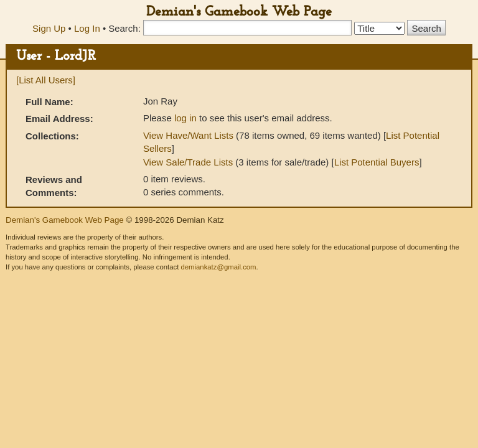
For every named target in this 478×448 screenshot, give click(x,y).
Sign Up (49, 28)
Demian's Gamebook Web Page (239, 12)
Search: (124, 28)
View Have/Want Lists (188, 135)
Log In (87, 28)
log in (185, 118)
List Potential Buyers (377, 162)
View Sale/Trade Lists (188, 162)
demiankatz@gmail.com (218, 267)
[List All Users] (46, 80)
